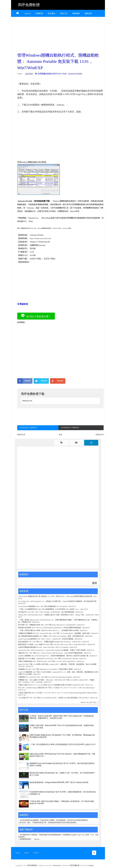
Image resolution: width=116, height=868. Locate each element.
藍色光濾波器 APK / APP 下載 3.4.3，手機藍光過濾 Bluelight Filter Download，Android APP (49, 642)
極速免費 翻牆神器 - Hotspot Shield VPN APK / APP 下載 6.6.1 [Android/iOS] (59, 782)
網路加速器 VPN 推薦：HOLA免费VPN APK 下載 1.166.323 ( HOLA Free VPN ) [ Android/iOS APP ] (52, 644)
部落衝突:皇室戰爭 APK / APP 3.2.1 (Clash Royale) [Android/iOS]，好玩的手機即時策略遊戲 (50, 628)
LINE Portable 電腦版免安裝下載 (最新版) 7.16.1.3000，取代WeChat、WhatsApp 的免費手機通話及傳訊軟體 (55, 596)
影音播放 (51, 13)
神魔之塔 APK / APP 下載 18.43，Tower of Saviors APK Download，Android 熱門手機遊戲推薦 (50, 653)
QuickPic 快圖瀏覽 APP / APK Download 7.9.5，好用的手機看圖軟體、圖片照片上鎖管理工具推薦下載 (53, 656)
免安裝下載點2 (50, 259)
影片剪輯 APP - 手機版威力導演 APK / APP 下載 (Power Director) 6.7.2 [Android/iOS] (47, 625)
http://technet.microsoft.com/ (41, 238)
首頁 (60, 435)
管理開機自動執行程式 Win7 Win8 (52, 74)
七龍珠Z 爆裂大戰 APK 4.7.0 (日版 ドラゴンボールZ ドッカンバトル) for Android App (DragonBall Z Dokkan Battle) (58, 693)
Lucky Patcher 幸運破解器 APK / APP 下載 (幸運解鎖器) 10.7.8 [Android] (43, 606)
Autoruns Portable (75, 74)
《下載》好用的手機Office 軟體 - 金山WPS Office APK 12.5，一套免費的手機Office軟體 (48, 630)
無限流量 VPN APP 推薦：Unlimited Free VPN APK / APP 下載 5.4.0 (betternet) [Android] (48, 659)
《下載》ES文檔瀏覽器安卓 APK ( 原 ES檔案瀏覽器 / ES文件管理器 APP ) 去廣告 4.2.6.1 (49, 609)
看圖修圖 (76, 13)
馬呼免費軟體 (29, 5)
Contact (36, 853)
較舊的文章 (100, 435)
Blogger (91, 865)
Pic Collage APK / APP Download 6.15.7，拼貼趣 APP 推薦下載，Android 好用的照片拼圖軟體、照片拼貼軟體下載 (57, 601)
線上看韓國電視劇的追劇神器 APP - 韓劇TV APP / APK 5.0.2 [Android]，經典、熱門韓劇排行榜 (51, 636)
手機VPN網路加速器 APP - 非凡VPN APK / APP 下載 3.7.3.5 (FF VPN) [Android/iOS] (47, 661)
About (27, 853)
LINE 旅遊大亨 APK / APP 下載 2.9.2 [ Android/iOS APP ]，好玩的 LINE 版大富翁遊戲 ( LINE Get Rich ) (54, 698)
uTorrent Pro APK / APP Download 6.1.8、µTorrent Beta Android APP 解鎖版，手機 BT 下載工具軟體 (52, 650)
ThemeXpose (57, 865)
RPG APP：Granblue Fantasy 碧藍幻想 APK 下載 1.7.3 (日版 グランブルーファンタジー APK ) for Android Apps (56, 688)
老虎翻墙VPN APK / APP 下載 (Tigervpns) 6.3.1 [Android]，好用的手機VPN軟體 (45, 669)
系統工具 (64, 13)
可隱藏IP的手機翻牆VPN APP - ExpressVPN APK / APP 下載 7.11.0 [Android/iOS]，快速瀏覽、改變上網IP (54, 633)
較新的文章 (21, 435)
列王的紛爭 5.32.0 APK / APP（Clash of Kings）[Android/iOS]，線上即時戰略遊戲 (46, 612)
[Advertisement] (60, 34)
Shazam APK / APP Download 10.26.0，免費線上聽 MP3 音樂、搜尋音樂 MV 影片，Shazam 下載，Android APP (56, 615)
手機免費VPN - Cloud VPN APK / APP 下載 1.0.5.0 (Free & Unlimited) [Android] (45, 677)
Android (27, 13)
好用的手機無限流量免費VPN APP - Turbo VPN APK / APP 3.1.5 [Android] (43, 647)
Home (18, 853)
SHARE (24, 381)
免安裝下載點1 (36, 259)
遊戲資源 (88, 13)
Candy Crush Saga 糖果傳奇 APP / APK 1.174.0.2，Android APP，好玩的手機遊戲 (46, 639)
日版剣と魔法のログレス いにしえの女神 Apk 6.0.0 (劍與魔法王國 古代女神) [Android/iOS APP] (51, 685)
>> (98, 702)
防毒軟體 (39, 13)
